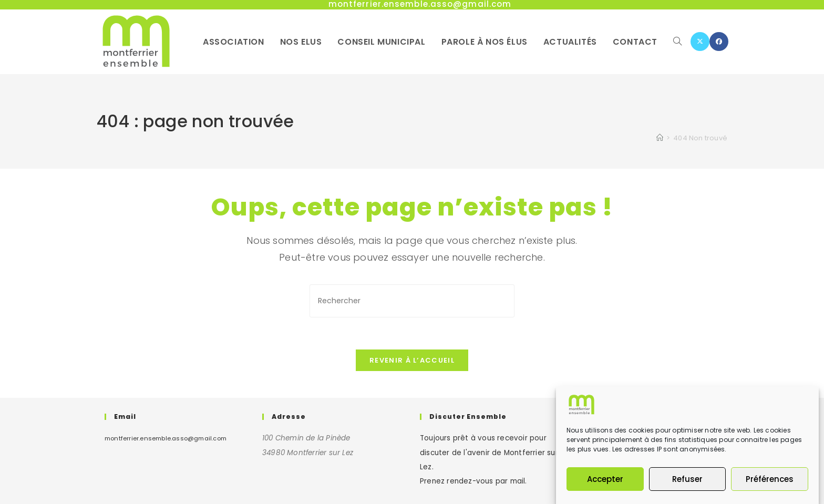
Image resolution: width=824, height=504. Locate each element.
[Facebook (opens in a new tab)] (719, 42)
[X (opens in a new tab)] (700, 42)
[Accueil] (660, 138)
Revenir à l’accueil (412, 360)
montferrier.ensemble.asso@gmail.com (166, 438)
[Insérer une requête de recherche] (412, 301)
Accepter (605, 479)
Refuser (687, 479)
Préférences (770, 479)
